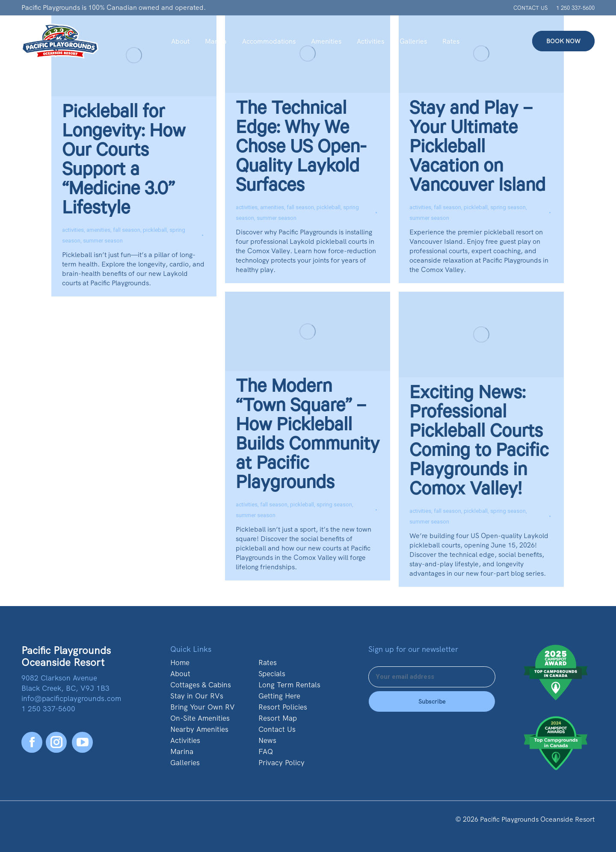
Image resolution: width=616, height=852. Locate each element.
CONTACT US (530, 8)
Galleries (185, 763)
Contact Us (277, 729)
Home (180, 663)
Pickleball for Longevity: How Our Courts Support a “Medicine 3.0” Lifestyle (124, 162)
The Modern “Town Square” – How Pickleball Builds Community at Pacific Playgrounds (308, 437)
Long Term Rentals (289, 685)
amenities (98, 230)
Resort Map (278, 718)
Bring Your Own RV (203, 707)
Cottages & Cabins (201, 685)
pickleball (155, 230)
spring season (508, 207)
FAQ (266, 751)
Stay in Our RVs (197, 696)
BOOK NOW (563, 41)
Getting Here (279, 696)
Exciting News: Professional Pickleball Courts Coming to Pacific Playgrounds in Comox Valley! (479, 443)
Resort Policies (283, 707)
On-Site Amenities (200, 718)
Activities (185, 740)
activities (73, 230)
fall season (127, 230)
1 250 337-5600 (575, 8)
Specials (272, 674)
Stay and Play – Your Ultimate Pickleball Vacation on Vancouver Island (477, 149)
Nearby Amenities (199, 729)
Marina (182, 751)
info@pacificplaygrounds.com (71, 698)
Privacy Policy (281, 763)
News (267, 740)
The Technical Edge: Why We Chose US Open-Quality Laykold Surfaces (301, 149)
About (180, 674)
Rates (268, 663)
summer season (103, 241)
